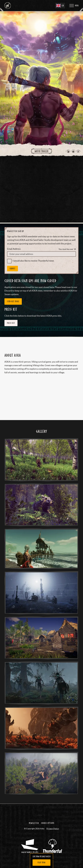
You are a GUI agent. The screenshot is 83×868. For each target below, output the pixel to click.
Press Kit (11, 315)
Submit (12, 260)
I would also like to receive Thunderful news (33, 253)
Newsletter (34, 815)
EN (60, 6)
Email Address (14, 241)
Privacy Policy (53, 820)
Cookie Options (48, 815)
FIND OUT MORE (13, 293)
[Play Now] (42, 863)
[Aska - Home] (8, 6)
